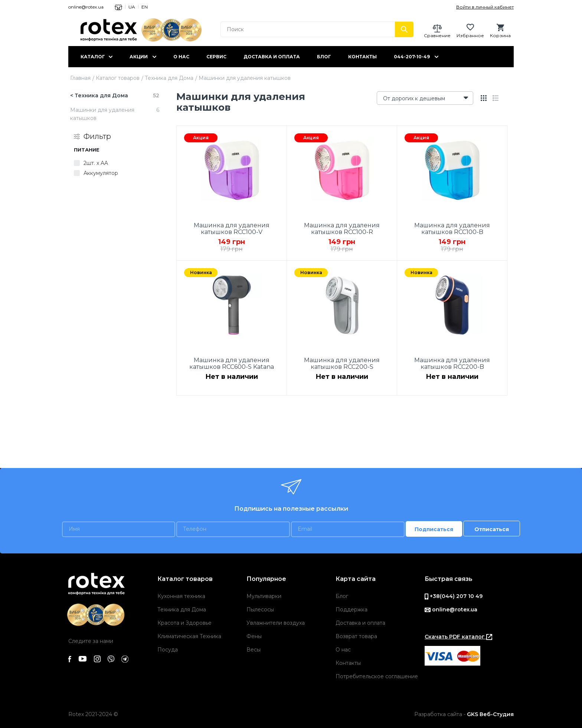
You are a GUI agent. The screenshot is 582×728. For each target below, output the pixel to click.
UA (132, 7)
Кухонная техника (181, 596)
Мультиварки (264, 596)
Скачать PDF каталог (458, 637)
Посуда (168, 650)
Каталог (93, 57)
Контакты (362, 57)
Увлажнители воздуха (276, 623)
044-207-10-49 (412, 57)
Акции (139, 57)
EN (145, 7)
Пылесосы (260, 610)
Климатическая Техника (189, 636)
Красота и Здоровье (184, 623)
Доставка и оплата (272, 57)
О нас (181, 57)
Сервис (216, 57)
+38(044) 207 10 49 (454, 596)
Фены (254, 636)
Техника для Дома (169, 78)
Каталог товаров (118, 78)
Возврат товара (356, 636)
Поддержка (352, 610)
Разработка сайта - (464, 714)
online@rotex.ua (86, 7)
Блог (324, 57)
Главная (80, 78)
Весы (254, 650)
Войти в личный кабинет (485, 7)
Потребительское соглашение (377, 676)
